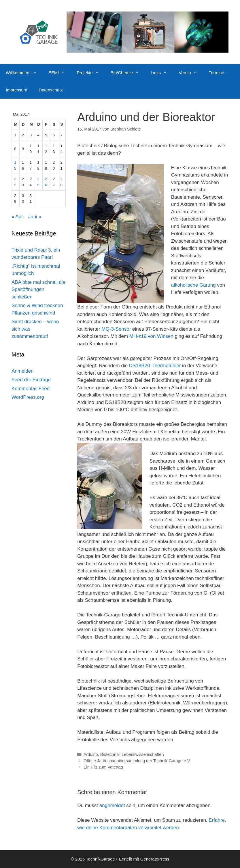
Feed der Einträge (31, 380)
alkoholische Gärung (193, 285)
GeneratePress (155, 859)
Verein (191, 73)
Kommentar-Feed (31, 389)
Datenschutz (51, 90)
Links (162, 73)
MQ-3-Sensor (116, 329)
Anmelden (23, 371)
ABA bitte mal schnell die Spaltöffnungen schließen (38, 290)
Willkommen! (24, 73)
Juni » (35, 217)
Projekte (91, 73)
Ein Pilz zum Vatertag (103, 767)
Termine (217, 73)
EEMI (60, 73)
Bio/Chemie (128, 73)
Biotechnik (110, 754)
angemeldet (112, 805)
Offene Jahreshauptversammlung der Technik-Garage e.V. (137, 761)
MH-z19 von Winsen (151, 336)
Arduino (91, 754)
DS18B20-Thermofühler (155, 366)
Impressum (16, 90)
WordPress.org (28, 397)
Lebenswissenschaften (143, 754)
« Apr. (18, 217)
